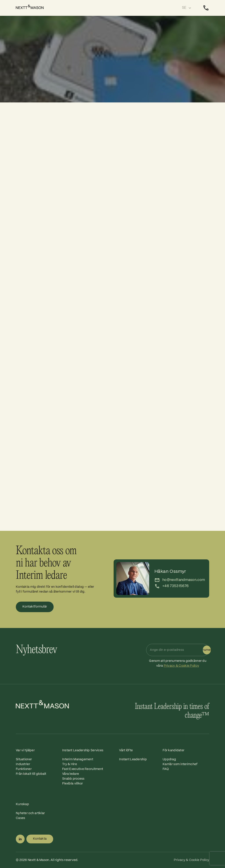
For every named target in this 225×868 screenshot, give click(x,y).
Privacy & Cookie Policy (181, 666)
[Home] (31, 7)
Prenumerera (207, 650)
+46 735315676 (175, 586)
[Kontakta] (206, 8)
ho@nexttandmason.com (184, 580)
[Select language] (187, 8)
